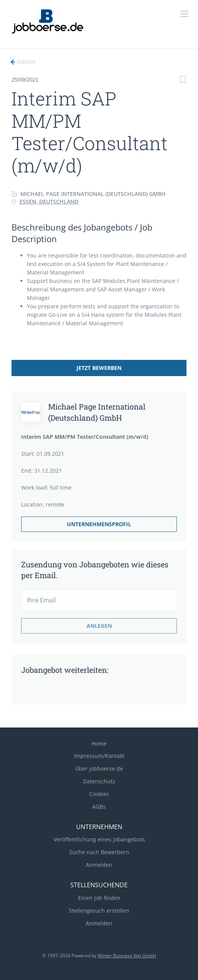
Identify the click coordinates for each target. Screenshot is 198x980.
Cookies (99, 794)
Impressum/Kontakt (99, 756)
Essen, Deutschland (49, 202)
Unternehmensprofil (99, 524)
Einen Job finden (99, 898)
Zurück (25, 62)
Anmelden (99, 865)
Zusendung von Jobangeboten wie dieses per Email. (95, 570)
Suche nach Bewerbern (99, 852)
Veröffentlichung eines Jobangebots (99, 839)
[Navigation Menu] (185, 14)
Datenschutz (99, 781)
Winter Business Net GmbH (127, 956)
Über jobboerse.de (99, 768)
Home (99, 743)
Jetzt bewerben (99, 368)
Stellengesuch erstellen (99, 911)
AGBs (99, 807)
